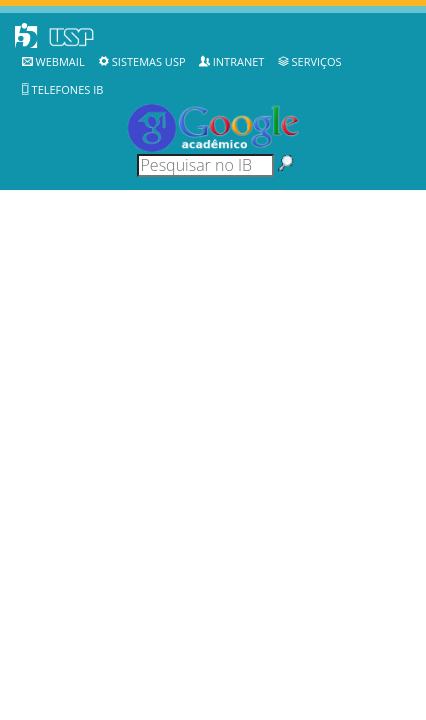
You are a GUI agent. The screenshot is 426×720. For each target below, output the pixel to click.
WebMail (60, 61)
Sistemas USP (149, 61)
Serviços (317, 61)
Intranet (239, 61)
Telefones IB (68, 89)
